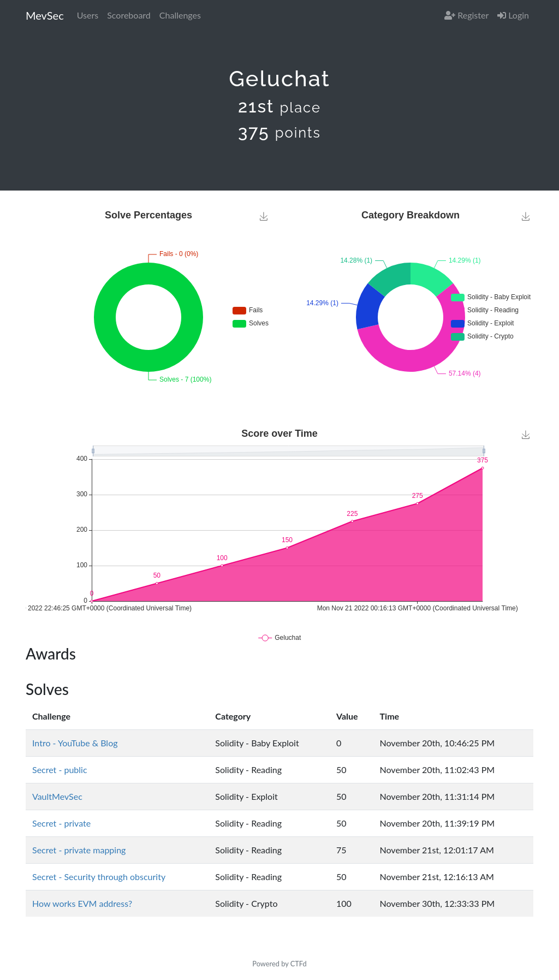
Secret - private (61, 823)
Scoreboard (129, 15)
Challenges (180, 15)
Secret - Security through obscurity (99, 877)
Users (88, 15)
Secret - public (60, 770)
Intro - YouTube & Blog (75, 743)
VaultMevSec (57, 796)
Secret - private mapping (79, 850)
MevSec (45, 15)
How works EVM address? (82, 903)
